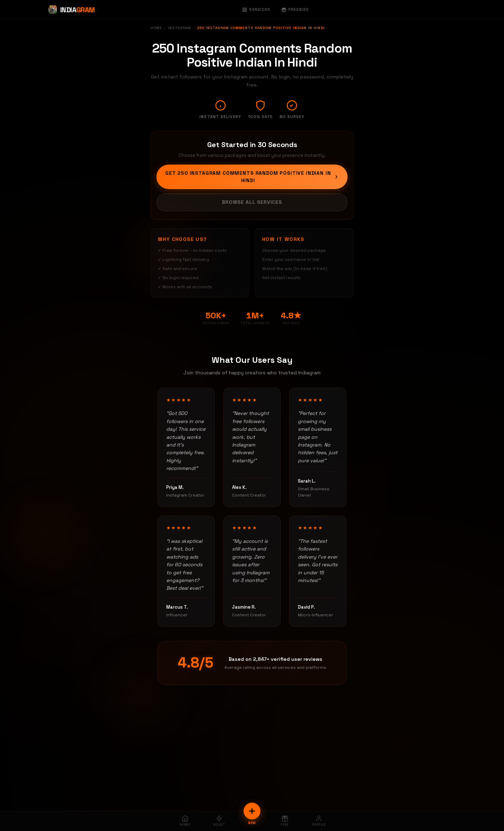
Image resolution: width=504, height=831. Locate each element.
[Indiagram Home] (71, 10)
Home (156, 28)
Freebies (295, 9)
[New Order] (252, 811)
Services (256, 9)
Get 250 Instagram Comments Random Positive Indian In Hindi (252, 177)
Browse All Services (252, 202)
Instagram (180, 28)
